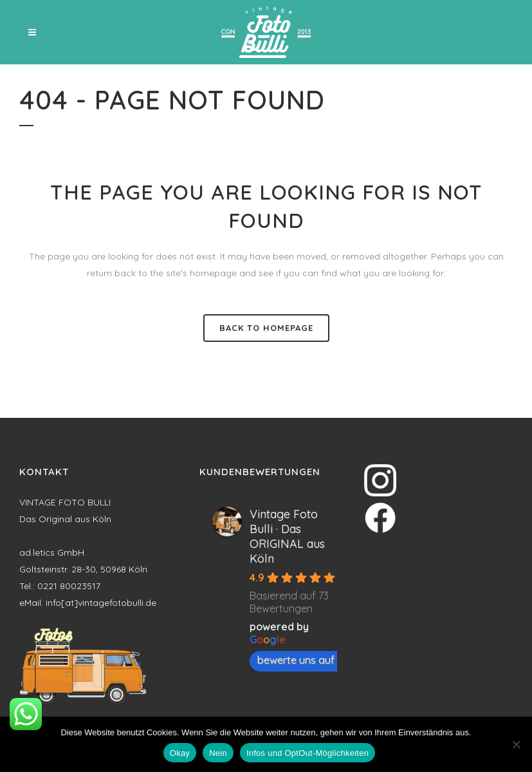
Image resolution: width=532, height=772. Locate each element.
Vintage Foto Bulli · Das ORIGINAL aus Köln (287, 536)
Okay (180, 753)
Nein (218, 753)
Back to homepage (266, 328)
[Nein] (516, 744)
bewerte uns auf (302, 660)
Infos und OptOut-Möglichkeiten (307, 753)
